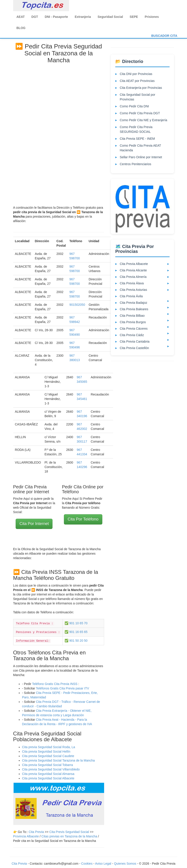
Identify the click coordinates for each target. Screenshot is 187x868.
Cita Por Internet (34, 524)
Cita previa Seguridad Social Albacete (48, 778)
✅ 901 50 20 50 (76, 641)
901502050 (77, 305)
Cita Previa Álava (132, 283)
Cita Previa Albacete (134, 264)
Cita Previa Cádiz (132, 335)
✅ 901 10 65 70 (76, 623)
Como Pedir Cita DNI (134, 106)
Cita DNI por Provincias (136, 74)
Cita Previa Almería (133, 277)
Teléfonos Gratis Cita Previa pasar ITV (62, 688)
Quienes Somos (126, 864)
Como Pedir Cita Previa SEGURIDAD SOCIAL (136, 129)
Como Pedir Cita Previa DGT (140, 113)
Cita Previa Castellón (134, 348)
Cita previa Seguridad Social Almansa (48, 774)
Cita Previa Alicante (133, 270)
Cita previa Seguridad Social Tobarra (48, 765)
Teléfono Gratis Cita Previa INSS (55, 684)
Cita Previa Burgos (133, 322)
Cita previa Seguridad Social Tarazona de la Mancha (59, 760)
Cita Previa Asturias (133, 290)
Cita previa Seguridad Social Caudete (48, 756)
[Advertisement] (59, 133)
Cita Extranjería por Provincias (141, 88)
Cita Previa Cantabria (135, 341)
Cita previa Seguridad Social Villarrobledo (51, 769)
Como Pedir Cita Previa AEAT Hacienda (140, 148)
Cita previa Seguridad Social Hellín (46, 751)
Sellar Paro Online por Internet (141, 157)
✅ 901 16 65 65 (76, 632)
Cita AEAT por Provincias (137, 81)
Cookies (87, 864)
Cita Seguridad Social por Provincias (138, 97)
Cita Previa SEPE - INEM (137, 139)
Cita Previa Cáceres (134, 329)
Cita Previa (36, 832)
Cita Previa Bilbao (132, 316)
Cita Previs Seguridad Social (70, 832)
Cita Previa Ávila (131, 296)
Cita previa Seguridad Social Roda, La (49, 747)
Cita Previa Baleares (134, 309)
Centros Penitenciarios (136, 164)
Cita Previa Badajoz (133, 303)
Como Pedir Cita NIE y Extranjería (143, 120)
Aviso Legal (103, 864)
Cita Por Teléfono (83, 519)
